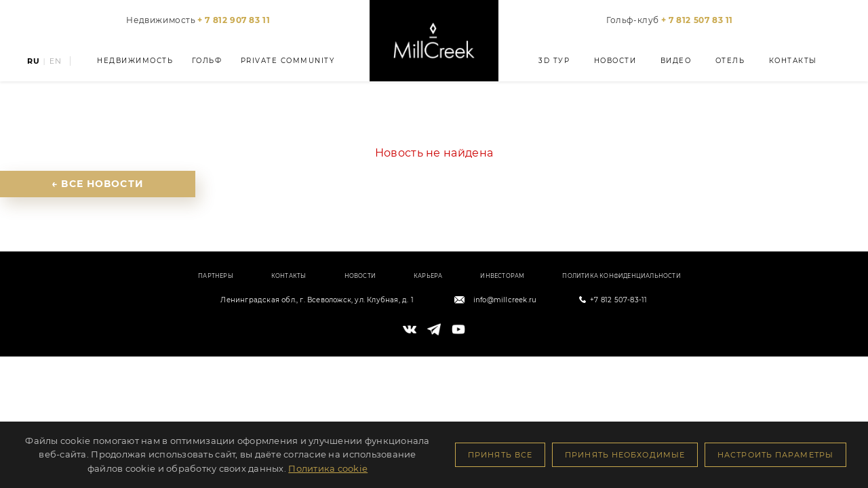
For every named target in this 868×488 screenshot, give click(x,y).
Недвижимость (198, 20)
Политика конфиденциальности (621, 276)
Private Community (288, 61)
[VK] (410, 329)
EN (56, 61)
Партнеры (216, 276)
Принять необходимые (625, 455)
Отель (730, 61)
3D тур (554, 61)
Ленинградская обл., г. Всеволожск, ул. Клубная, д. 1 (317, 300)
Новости (615, 61)
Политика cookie (328, 468)
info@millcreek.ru (505, 300)
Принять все (500, 455)
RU (34, 61)
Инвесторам (502, 276)
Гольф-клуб (670, 20)
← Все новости (98, 184)
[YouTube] (458, 329)
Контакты (793, 61)
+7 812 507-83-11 (618, 300)
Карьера (428, 276)
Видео (676, 61)
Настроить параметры (775, 455)
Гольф (207, 61)
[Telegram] (434, 329)
